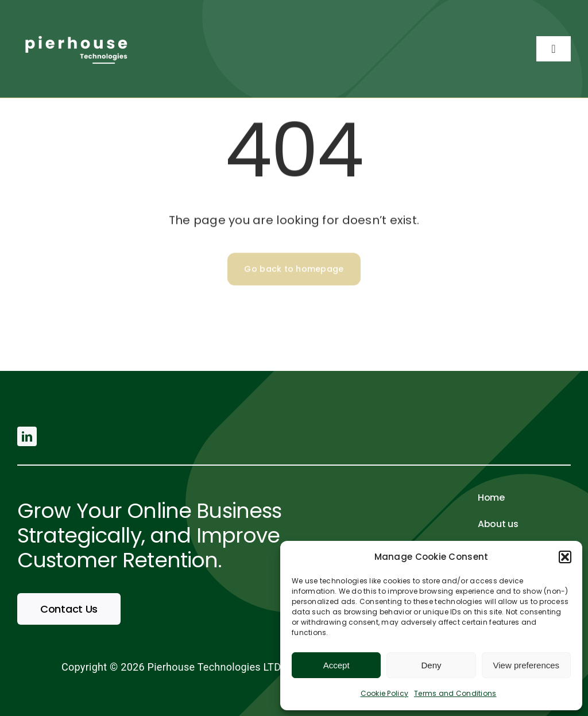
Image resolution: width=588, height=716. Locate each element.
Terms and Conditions (455, 693)
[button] (565, 557)
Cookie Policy (385, 693)
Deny (431, 665)
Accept (336, 665)
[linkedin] (27, 436)
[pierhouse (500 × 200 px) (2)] (75, 31)
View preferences (527, 665)
